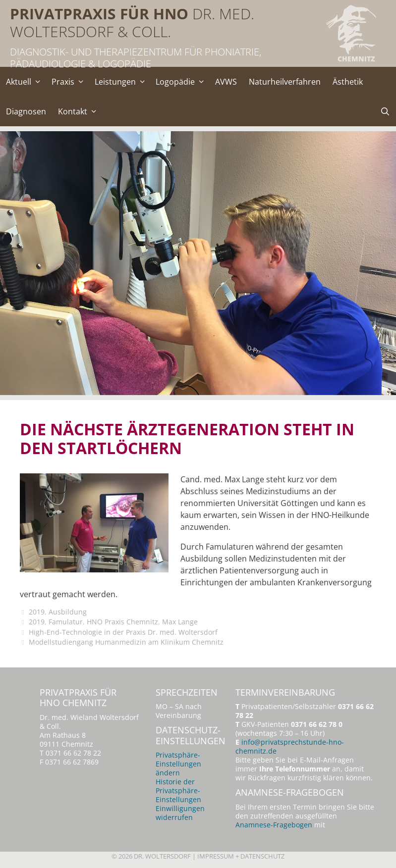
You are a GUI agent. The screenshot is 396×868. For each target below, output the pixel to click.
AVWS (226, 82)
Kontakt (80, 111)
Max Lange (180, 622)
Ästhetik (348, 82)
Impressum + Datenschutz (241, 856)
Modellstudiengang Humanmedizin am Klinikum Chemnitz (126, 642)
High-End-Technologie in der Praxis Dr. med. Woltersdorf (123, 632)
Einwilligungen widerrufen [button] (180, 813)
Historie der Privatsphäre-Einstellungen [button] (178, 791)
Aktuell (26, 82)
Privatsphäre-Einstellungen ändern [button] (178, 764)
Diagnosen (26, 111)
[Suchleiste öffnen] (385, 111)
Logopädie (182, 82)
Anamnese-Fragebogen (274, 825)
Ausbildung (68, 612)
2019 (37, 612)
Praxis (70, 82)
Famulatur (66, 622)
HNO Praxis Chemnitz (122, 622)
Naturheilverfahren (285, 82)
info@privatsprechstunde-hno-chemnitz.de (290, 746)
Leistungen (122, 82)
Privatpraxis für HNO (99, 14)
